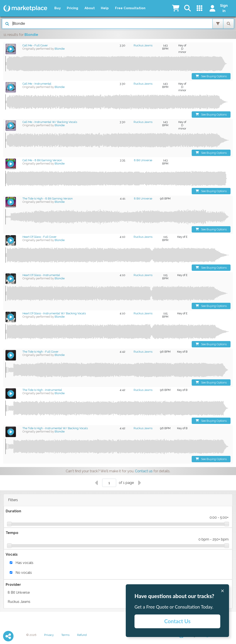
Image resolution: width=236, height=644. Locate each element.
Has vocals (24, 563)
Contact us (144, 471)
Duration (13, 511)
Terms (65, 635)
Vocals (12, 554)
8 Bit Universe (118, 593)
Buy (58, 8)
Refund (82, 635)
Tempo (12, 533)
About (90, 8)
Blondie (60, 49)
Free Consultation (130, 8)
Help (105, 8)
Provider (13, 585)
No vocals (24, 573)
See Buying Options (211, 76)
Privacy (49, 635)
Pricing (72, 8)
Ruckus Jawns (118, 602)
